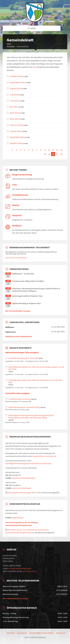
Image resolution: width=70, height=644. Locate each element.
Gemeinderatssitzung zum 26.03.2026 (23, 358)
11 (53, 150)
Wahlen (16, 205)
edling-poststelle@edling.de (20, 568)
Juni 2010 (14, 101)
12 (57, 150)
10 (49, 150)
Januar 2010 (15, 131)
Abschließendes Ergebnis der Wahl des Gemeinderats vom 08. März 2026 (35, 381)
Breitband (17, 226)
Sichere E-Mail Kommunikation (41, 633)
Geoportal (17, 215)
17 (57, 154)
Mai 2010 (14, 107)
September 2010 (17, 82)
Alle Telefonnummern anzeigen (16, 598)
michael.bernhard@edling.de (23, 478)
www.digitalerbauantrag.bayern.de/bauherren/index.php (28, 463)
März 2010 (14, 119)
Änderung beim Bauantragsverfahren (22, 493)
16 (53, 154)
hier (34, 67)
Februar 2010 (16, 125)
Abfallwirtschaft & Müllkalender (19, 336)
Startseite (11, 46)
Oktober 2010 (16, 76)
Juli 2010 (14, 95)
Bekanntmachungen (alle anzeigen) (22, 352)
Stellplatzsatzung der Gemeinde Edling (24, 407)
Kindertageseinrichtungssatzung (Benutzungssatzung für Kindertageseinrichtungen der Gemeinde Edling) (31, 417)
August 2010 (15, 88)
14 (45, 154)
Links (15, 185)
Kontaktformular (20, 195)
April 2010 (14, 113)
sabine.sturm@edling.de (21, 488)
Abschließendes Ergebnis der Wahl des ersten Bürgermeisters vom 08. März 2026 (36, 368)
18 (61, 154)
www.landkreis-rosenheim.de (44, 456)
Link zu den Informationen (16, 258)
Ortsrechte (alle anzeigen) (18, 393)
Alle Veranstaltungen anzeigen (18, 311)
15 (49, 154)
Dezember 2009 (17, 137)
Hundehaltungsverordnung (19, 399)
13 (61, 150)
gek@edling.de (17, 518)
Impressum (61, 633)
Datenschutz (22, 633)
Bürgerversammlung (22, 175)
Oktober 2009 (16, 143)
